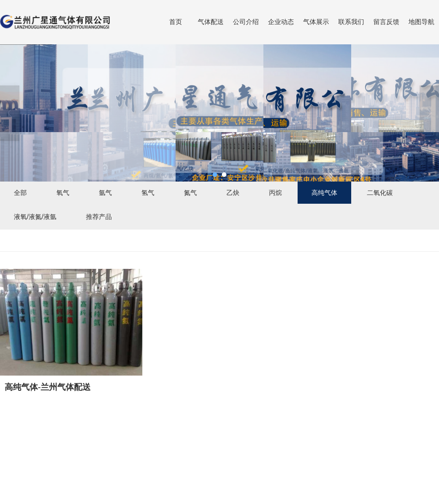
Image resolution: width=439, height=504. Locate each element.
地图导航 (421, 22)
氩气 (105, 193)
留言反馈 (386, 22)
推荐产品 (99, 217)
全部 (20, 193)
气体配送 (211, 22)
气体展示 (316, 22)
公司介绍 (246, 22)
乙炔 (233, 193)
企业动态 (281, 22)
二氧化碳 (380, 193)
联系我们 (351, 22)
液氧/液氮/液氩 (35, 217)
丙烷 (275, 193)
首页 (176, 22)
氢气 (148, 193)
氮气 (190, 193)
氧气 (63, 193)
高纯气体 (324, 193)
